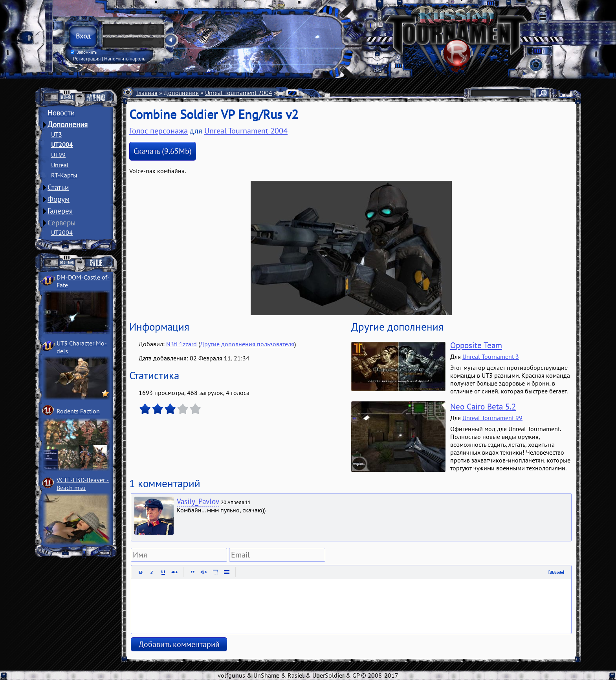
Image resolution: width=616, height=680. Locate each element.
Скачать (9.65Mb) (163, 151)
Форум (59, 199)
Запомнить (84, 52)
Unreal (60, 165)
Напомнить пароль (125, 58)
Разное (288, 93)
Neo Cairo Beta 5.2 (483, 407)
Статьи (58, 187)
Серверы (62, 223)
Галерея (60, 211)
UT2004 (62, 144)
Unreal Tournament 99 (492, 418)
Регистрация (87, 58)
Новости (61, 113)
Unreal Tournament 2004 (239, 93)
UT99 (58, 155)
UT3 (57, 134)
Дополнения (68, 124)
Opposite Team (476, 345)
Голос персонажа (159, 131)
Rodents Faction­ (78, 411)
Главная (147, 93)
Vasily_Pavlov (198, 501)
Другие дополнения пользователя (247, 344)
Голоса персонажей (331, 93)
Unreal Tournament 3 (491, 356)
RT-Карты (64, 175)
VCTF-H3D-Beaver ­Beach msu (83, 484)
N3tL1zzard (181, 344)
